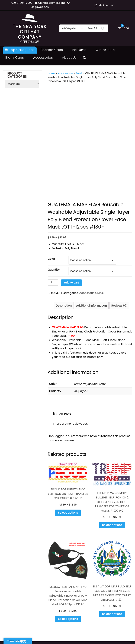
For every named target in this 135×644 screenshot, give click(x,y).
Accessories (45, 58)
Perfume (81, 50)
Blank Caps (17, 58)
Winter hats (107, 50)
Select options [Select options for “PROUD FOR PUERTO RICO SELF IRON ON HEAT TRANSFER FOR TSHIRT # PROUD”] (68, 513)
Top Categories (20, 50)
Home (52, 73)
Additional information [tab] (91, 306)
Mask (79, 73)
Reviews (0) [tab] (119, 306)
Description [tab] (64, 306)
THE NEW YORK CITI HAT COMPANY (30, 32)
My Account (106, 5)
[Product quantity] (53, 283)
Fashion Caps (54, 50)
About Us (69, 58)
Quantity (54, 270)
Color (51, 259)
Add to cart (71, 283)
